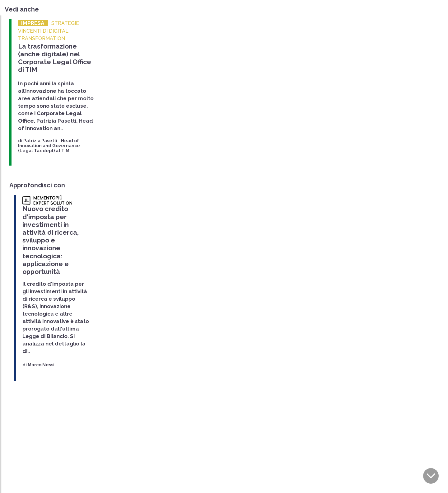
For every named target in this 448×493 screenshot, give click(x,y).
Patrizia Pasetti (40, 141)
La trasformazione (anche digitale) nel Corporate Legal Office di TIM (55, 58)
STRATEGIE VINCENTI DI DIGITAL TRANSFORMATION (49, 31)
